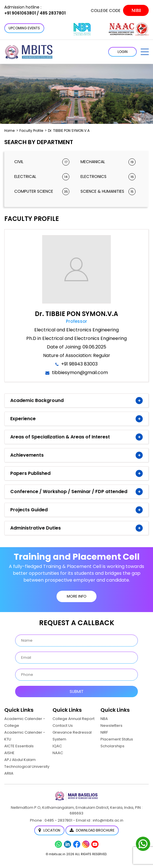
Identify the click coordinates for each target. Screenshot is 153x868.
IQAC (57, 746)
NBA (104, 719)
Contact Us (63, 726)
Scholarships (112, 746)
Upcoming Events (24, 28)
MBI (136, 10)
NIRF (104, 732)
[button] (145, 52)
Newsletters (111, 726)
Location (49, 830)
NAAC (58, 753)
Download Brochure (92, 830)
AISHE (9, 753)
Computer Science (42, 191)
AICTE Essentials (19, 746)
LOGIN (123, 52)
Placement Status (117, 739)
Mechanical (108, 162)
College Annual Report (74, 719)
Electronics (108, 177)
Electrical (42, 177)
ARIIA (9, 773)
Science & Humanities (108, 191)
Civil (42, 162)
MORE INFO (77, 596)
